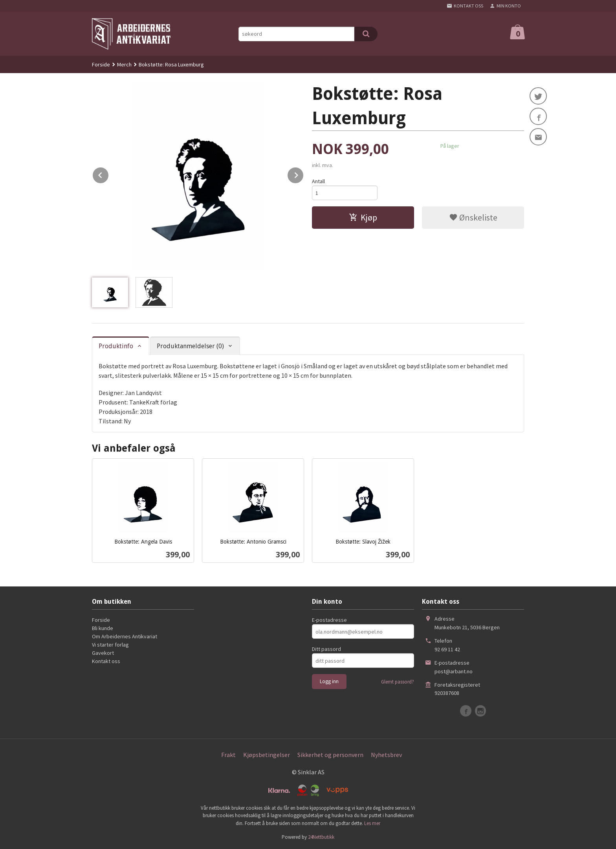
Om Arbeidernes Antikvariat (125, 636)
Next (304, 174)
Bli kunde (103, 628)
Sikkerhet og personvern (330, 755)
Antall (318, 181)
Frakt (228, 755)
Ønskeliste (473, 217)
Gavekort (103, 653)
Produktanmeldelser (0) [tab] (190, 346)
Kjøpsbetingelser (267, 755)
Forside (101, 64)
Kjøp (363, 217)
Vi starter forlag (110, 645)
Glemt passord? (398, 682)
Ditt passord (326, 649)
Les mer (372, 823)
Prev (109, 174)
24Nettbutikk (321, 837)
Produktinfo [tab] (116, 346)
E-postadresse (329, 620)
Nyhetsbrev (386, 755)
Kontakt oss (106, 661)
